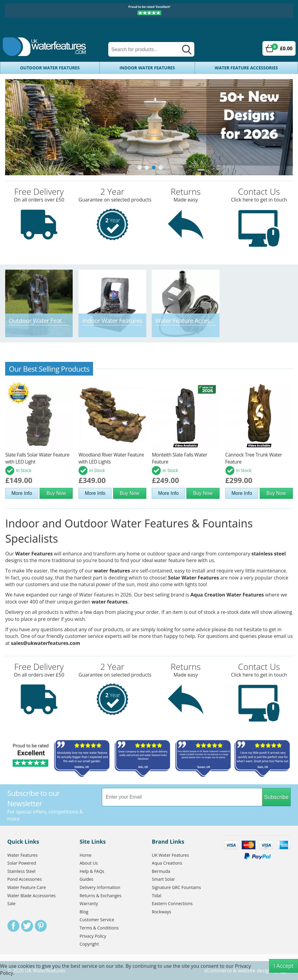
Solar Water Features (193, 578)
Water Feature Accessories (246, 68)
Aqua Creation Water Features (227, 595)
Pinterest (41, 926)
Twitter (27, 926)
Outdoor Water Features (50, 68)
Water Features (34, 554)
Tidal (156, 896)
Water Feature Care (27, 887)
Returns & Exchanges (100, 896)
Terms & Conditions (99, 928)
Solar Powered (22, 863)
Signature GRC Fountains (176, 887)
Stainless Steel (21, 871)
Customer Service (97, 920)
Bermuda (161, 871)
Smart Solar (163, 879)
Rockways (161, 912)
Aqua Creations (167, 863)
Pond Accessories (24, 879)
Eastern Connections (172, 903)
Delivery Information (100, 887)
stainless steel (269, 554)
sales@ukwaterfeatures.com (46, 643)
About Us (89, 863)
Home (86, 855)
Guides (87, 879)
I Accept (284, 966)
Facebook (13, 926)
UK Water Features (170, 855)
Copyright (89, 944)
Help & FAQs (92, 871)
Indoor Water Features (147, 68)
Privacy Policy (93, 936)
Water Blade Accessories (31, 896)
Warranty (89, 903)
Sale (11, 903)
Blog (84, 912)
